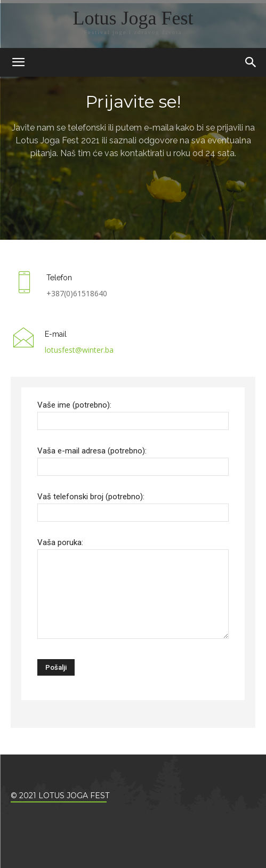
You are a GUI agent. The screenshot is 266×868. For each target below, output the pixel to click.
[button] (251, 62)
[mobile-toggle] (18, 62)
